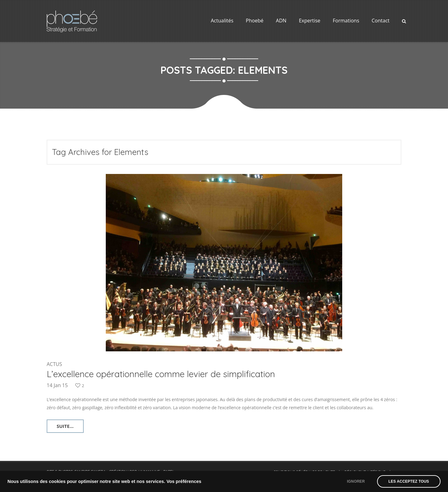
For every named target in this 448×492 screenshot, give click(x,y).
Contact (381, 21)
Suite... (65, 426)
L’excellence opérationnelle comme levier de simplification (161, 374)
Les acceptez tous (409, 481)
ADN (281, 21)
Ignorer (356, 481)
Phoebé (255, 21)
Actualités (222, 21)
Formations (346, 21)
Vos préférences (184, 481)
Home (212, 115)
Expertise (310, 21)
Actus (54, 364)
